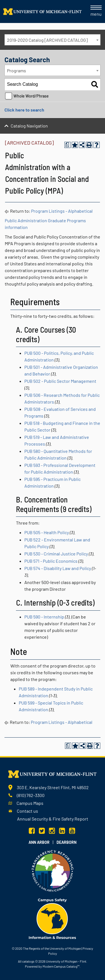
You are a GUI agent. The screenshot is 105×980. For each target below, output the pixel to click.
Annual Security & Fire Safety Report (53, 819)
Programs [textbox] (17, 70)
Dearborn (66, 842)
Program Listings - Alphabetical (62, 211)
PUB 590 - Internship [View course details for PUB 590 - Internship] (44, 617)
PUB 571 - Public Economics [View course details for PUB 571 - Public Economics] (51, 561)
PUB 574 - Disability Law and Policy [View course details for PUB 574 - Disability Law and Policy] (58, 568)
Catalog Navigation (29, 126)
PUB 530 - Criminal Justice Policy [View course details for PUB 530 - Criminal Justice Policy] (56, 554)
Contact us (27, 811)
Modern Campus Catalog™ (61, 966)
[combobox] (53, 40)
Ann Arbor (39, 842)
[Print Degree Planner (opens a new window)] (67, 145)
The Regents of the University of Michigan (52, 948)
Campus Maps (30, 803)
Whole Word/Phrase (31, 96)
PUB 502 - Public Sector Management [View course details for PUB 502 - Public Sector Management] (60, 381)
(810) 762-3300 (31, 795)
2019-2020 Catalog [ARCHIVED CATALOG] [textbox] (47, 40)
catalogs (28, 961)
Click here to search (24, 110)
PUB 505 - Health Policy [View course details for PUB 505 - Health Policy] (47, 532)
